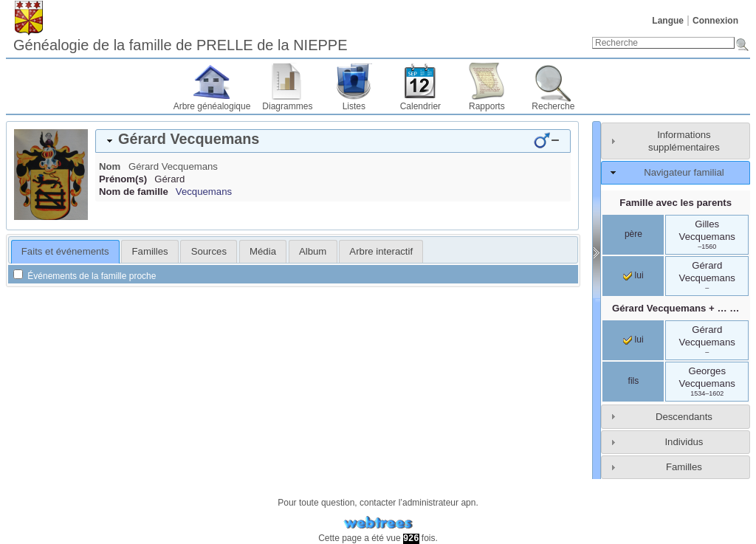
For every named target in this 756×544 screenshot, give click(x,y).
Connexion (715, 21)
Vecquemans (204, 192)
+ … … (676, 308)
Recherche (553, 106)
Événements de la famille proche (85, 276)
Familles (684, 467)
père (633, 234)
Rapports (487, 106)
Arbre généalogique (212, 106)
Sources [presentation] (209, 251)
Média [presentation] (263, 251)
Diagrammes (287, 106)
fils (634, 381)
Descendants (684, 417)
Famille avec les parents (676, 203)
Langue (668, 21)
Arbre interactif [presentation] (381, 251)
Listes (354, 106)
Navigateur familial (684, 172)
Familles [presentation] (150, 251)
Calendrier (420, 106)
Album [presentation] (313, 251)
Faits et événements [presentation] (65, 251)
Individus (684, 442)
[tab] (333, 141)
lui (633, 275)
